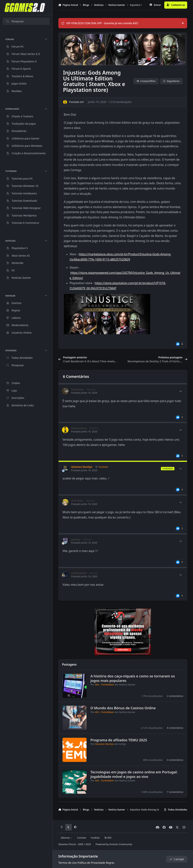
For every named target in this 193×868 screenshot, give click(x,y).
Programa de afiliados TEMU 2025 (119, 740)
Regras (110, 863)
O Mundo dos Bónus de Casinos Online (123, 708)
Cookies (95, 838)
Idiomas (66, 838)
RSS (108, 838)
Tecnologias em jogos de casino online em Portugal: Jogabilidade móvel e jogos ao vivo (134, 774)
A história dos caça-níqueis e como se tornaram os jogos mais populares (133, 678)
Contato (82, 838)
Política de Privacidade (91, 863)
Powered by (114, 844)
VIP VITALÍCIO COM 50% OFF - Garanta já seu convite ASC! (100, 23)
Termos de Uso (68, 863)
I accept (177, 859)
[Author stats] (181, 391)
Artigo (123, 744)
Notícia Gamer (127, 685)
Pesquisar (15, 21)
